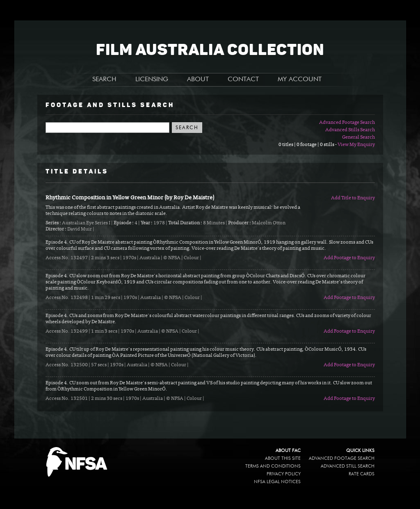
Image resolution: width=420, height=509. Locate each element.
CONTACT (243, 80)
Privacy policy (284, 474)
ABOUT (198, 80)
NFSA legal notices (277, 482)
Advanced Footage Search (347, 123)
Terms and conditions (273, 466)
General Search (358, 137)
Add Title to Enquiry (353, 198)
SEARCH (104, 80)
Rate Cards (362, 474)
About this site (283, 458)
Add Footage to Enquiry (349, 258)
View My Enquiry (356, 145)
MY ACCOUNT (300, 80)
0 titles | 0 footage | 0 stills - (308, 145)
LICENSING (152, 80)
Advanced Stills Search (350, 130)
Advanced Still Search (348, 466)
